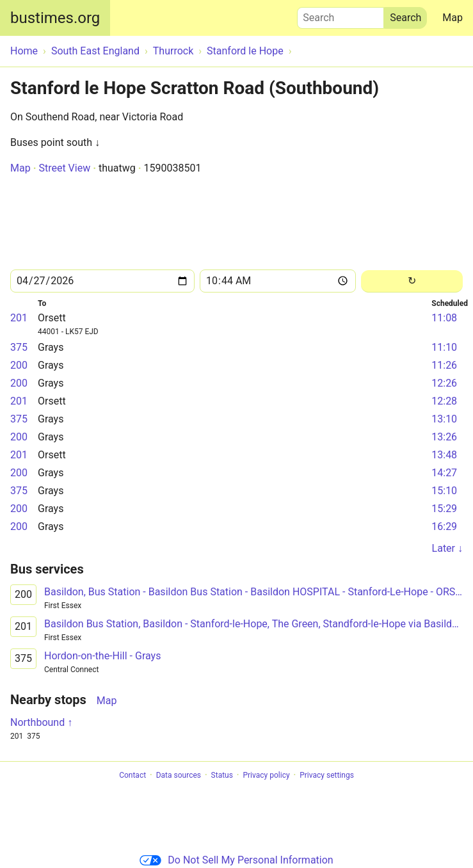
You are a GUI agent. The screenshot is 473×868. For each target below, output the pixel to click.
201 (19, 318)
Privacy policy (266, 775)
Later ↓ (447, 548)
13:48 (444, 455)
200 (19, 365)
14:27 (444, 473)
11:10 (444, 347)
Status (222, 775)
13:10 (444, 419)
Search (341, 15)
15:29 (444, 509)
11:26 (444, 365)
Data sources (179, 775)
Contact (132, 775)
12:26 (444, 383)
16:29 (444, 526)
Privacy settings (327, 775)
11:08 (444, 318)
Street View (64, 168)
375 (19, 347)
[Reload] (412, 281)
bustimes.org (55, 18)
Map (453, 18)
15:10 (444, 491)
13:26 (444, 437)
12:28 (444, 401)
